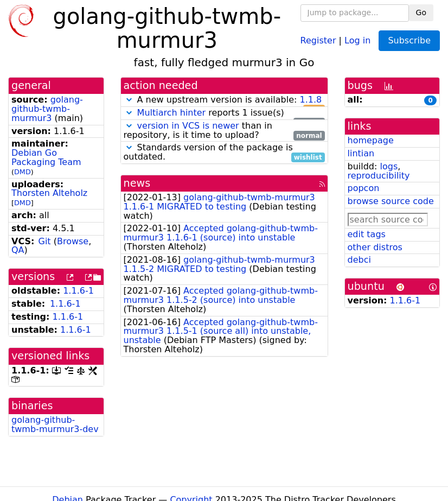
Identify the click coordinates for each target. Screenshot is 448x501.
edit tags (367, 234)
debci (359, 260)
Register (318, 40)
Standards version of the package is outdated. (224, 153)
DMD (23, 172)
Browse (73, 241)
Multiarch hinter (172, 113)
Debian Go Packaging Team (46, 157)
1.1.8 (311, 100)
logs (389, 166)
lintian (361, 153)
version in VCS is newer (188, 126)
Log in (357, 40)
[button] (129, 100)
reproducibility (379, 176)
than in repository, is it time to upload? (224, 131)
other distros (375, 247)
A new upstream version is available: (224, 100)
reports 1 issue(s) (224, 113)
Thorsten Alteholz (49, 193)
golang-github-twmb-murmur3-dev (55, 424)
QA (18, 250)
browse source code (391, 201)
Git (45, 241)
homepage (371, 140)
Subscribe (409, 40)
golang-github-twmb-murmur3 (47, 109)
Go (421, 12)
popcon (364, 188)
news (137, 183)
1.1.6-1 (78, 291)
